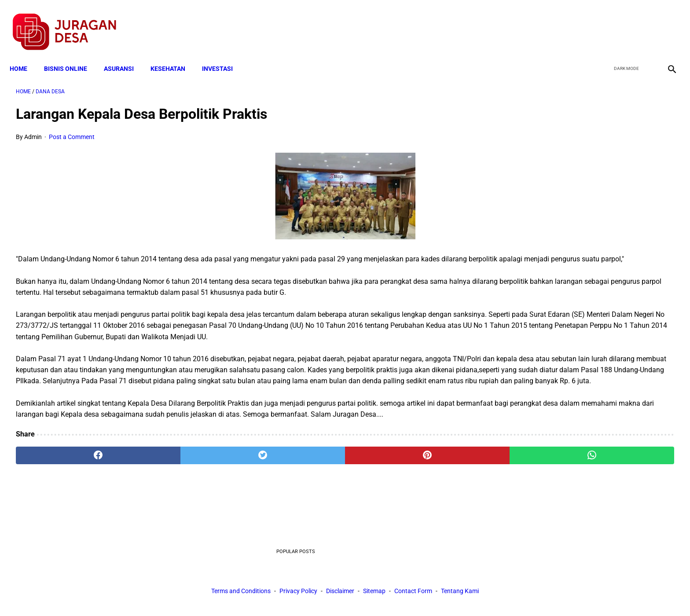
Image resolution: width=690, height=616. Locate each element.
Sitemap (374, 594)
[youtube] (644, 22)
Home (25, 54)
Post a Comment (72, 128)
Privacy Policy (298, 594)
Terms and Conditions (241, 594)
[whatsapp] (404, 513)
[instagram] (665, 22)
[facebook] (603, 22)
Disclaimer (340, 594)
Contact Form (413, 594)
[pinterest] (294, 513)
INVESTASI (224, 54)
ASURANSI (125, 54)
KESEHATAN (174, 54)
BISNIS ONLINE (72, 54)
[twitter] (623, 22)
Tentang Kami (460, 594)
